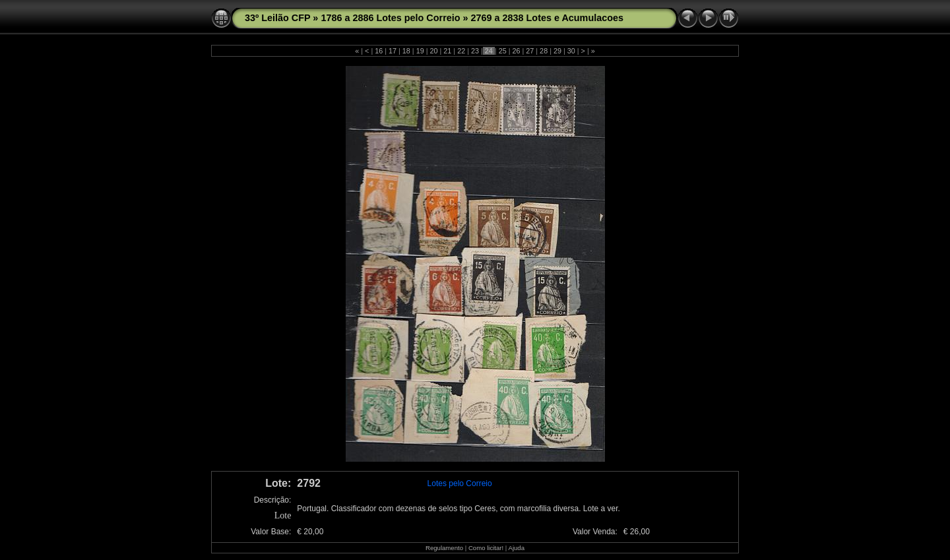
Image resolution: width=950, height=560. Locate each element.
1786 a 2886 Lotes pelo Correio (390, 18)
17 (393, 51)
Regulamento (444, 548)
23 (475, 51)
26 (516, 51)
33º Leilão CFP (277, 18)
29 (557, 51)
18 (406, 51)
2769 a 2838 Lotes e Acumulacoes (547, 18)
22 (461, 51)
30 (571, 51)
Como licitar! (486, 548)
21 (447, 51)
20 (434, 51)
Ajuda (516, 548)
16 (379, 51)
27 (530, 51)
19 (420, 51)
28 (544, 51)
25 (503, 51)
